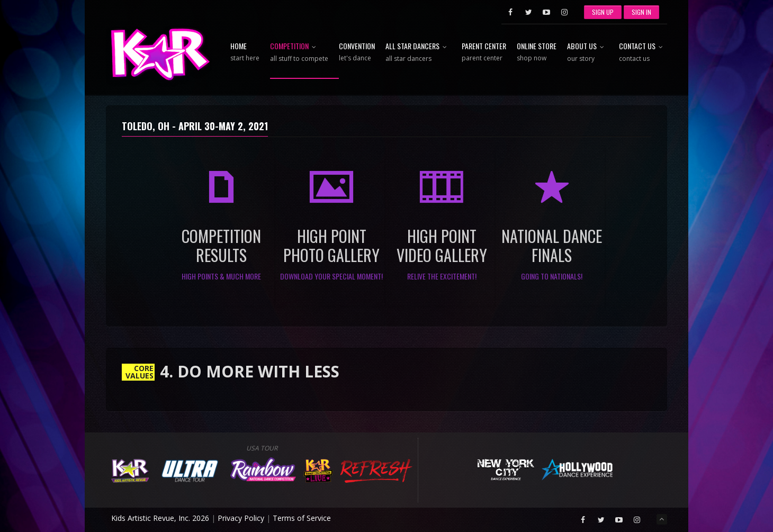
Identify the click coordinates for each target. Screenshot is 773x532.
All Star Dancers (418, 53)
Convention (357, 52)
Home (245, 52)
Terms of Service (302, 518)
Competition (299, 53)
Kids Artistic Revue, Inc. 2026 (160, 518)
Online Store (537, 52)
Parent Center (484, 52)
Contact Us (643, 53)
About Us (588, 53)
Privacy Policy (241, 518)
